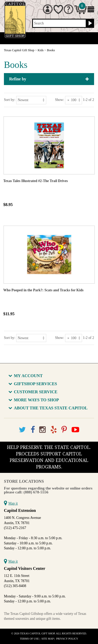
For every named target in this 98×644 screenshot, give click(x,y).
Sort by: (10, 100)
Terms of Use (29, 639)
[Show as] (74, 100)
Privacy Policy (67, 639)
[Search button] (90, 23)
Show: (59, 100)
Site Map (48, 639)
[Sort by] (31, 100)
